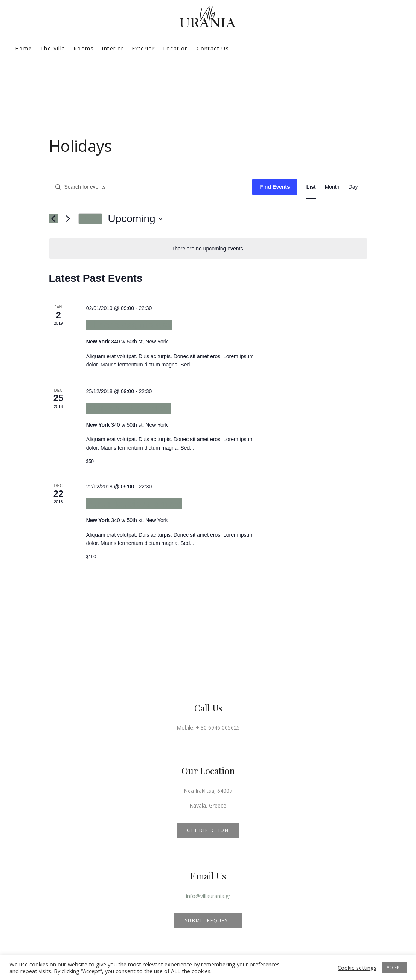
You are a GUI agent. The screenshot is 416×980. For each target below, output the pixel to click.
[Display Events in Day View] (353, 187)
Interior (113, 48)
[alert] (208, 249)
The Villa (53, 48)
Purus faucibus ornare (134, 503)
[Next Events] (68, 219)
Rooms (84, 48)
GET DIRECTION (208, 830)
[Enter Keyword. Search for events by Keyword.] (151, 187)
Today (90, 219)
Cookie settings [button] (357, 968)
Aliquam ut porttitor (128, 408)
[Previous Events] (53, 219)
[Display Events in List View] (311, 187)
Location (176, 48)
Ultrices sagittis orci (129, 325)
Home (24, 48)
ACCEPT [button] (394, 967)
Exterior (143, 48)
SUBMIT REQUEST (208, 921)
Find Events (275, 187)
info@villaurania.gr (208, 896)
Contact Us (213, 48)
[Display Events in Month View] (332, 187)
